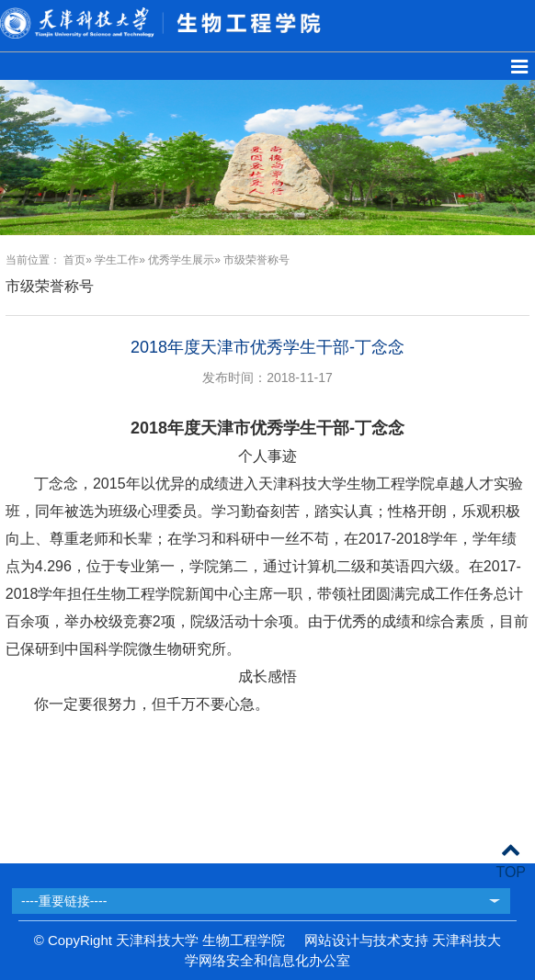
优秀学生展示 (181, 260)
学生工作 (117, 260)
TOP (511, 861)
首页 (74, 260)
